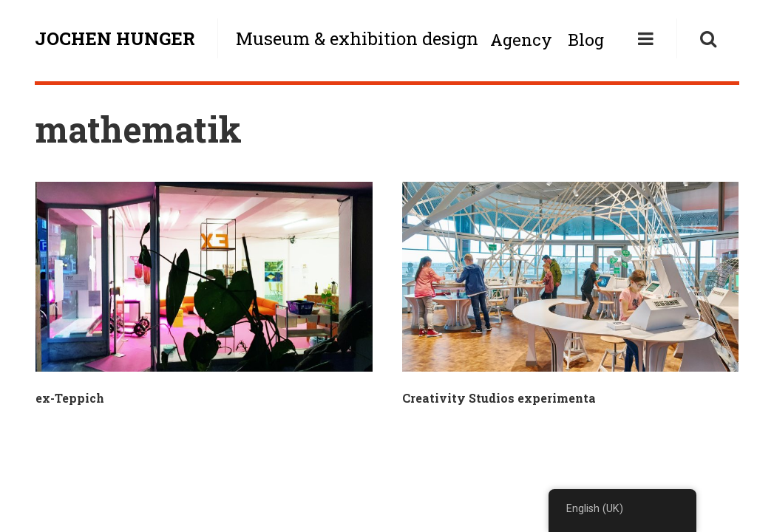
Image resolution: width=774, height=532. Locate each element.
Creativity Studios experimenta (499, 398)
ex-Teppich (70, 398)
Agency (521, 40)
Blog (586, 40)
